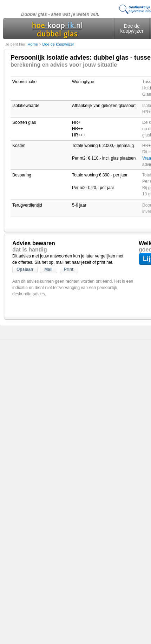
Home (33, 44)
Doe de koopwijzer (132, 28)
